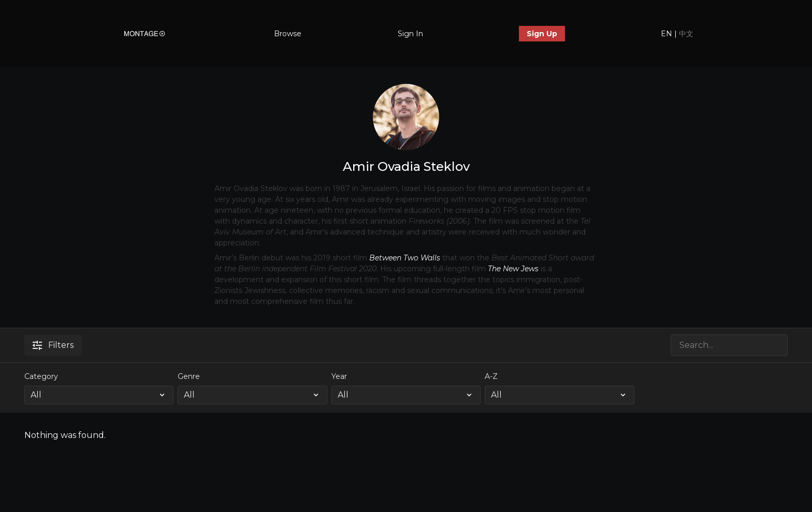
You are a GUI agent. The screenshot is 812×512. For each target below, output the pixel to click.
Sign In (410, 34)
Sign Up (542, 34)
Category (41, 376)
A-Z (491, 376)
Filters (53, 345)
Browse (288, 34)
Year (339, 376)
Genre (189, 376)
